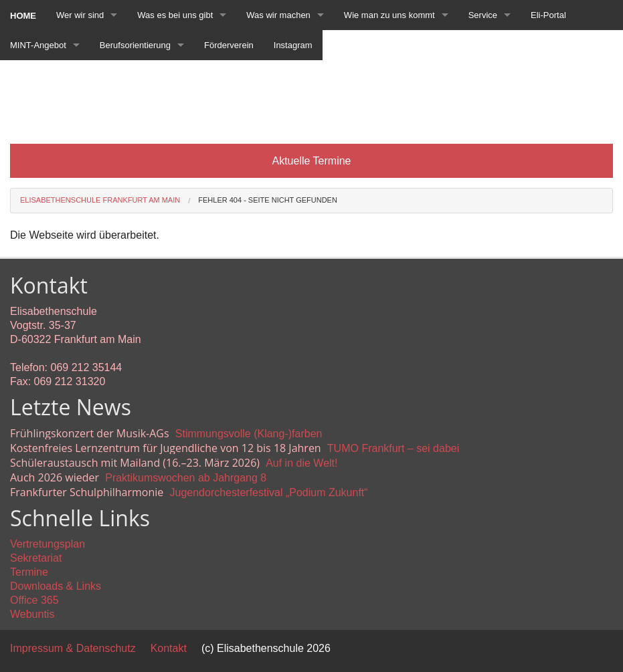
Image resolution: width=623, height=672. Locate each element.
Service (483, 15)
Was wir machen (278, 15)
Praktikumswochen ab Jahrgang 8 (186, 478)
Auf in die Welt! (301, 463)
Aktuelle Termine (312, 161)
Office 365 (34, 600)
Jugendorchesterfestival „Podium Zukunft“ (268, 492)
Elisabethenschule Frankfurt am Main (100, 200)
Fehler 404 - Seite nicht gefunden (268, 200)
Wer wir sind (80, 15)
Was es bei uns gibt (175, 15)
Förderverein (229, 45)
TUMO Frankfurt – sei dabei (393, 448)
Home (23, 16)
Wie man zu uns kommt (389, 15)
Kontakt (169, 648)
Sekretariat (36, 558)
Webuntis (32, 614)
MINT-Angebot (38, 45)
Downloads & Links (56, 586)
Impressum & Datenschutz (73, 648)
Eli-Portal (548, 15)
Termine (29, 572)
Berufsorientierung (135, 45)
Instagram (293, 45)
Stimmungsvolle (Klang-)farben (249, 434)
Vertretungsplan (48, 544)
